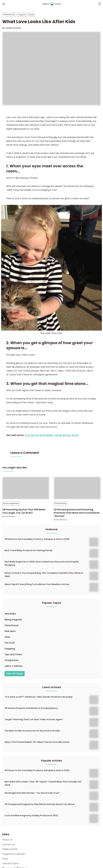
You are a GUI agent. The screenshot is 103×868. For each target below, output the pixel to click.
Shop (5, 859)
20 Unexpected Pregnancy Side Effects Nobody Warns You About (40, 804)
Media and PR (10, 849)
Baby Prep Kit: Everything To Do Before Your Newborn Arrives (37, 584)
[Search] (4, 4)
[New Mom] (51, 631)
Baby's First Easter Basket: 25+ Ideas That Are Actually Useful (37, 742)
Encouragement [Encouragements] (11, 503)
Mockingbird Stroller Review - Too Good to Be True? (32, 793)
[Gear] (51, 637)
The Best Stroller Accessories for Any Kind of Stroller (32, 731)
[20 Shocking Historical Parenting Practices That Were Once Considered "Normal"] (77, 488)
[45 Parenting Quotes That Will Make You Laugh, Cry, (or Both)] (26, 488)
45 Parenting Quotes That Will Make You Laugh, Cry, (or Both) (24, 511)
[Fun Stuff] (51, 643)
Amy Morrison (10, 516)
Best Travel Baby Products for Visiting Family (29, 550)
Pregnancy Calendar (14, 854)
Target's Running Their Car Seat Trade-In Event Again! (34, 719)
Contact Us (9, 845)
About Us (7, 840)
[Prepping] (51, 649)
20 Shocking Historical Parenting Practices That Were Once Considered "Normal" (77, 513)
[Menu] (99, 4)
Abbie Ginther (13, 28)
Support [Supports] (22, 15)
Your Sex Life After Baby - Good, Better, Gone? (52, 435)
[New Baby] (51, 614)
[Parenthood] (51, 626)
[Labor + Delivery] (51, 666)
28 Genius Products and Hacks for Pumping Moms (31, 708)
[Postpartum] (51, 660)
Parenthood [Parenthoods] (9, 15)
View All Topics (15, 674)
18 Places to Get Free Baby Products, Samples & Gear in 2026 (37, 539)
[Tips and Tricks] (51, 655)
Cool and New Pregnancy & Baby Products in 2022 (31, 816)
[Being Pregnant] (51, 620)
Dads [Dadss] (31, 15)
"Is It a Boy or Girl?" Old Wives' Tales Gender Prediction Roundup (39, 697)
